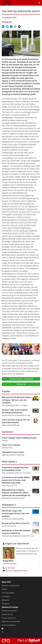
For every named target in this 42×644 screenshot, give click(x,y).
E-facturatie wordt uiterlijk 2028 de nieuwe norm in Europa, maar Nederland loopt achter (16, 480)
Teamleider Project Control (13, 452)
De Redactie (7, 22)
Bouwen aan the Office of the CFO (16, 523)
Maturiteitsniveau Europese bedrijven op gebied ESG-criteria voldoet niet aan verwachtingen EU (16, 493)
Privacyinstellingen (9, 625)
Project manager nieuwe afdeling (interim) (19, 438)
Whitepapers (8, 505)
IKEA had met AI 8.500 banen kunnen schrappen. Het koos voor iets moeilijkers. (17, 400)
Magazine (5, 600)
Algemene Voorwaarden (11, 622)
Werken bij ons (7, 614)
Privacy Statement (9, 618)
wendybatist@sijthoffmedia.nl (17, 571)
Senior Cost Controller (11, 445)
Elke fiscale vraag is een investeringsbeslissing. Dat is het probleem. (15, 513)
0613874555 (10, 568)
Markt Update (8, 462)
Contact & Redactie (9, 611)
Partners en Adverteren (11, 586)
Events (4, 589)
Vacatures (7, 432)
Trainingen (6, 596)
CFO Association (8, 593)
